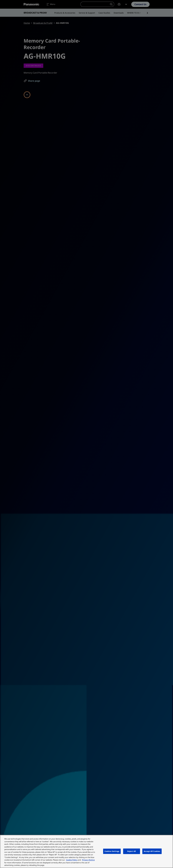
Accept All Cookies (152, 851)
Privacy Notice (88, 860)
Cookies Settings (112, 851)
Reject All (132, 851)
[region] (86, 851)
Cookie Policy (72, 860)
